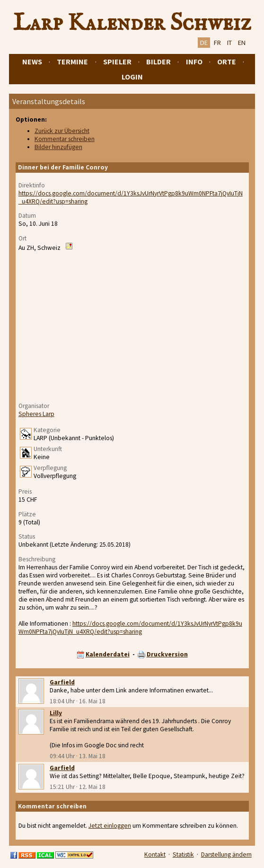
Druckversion (167, 654)
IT (229, 43)
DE (204, 43)
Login (132, 77)
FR (217, 43)
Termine (72, 62)
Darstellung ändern (226, 855)
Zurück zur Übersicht (62, 131)
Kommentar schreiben (65, 139)
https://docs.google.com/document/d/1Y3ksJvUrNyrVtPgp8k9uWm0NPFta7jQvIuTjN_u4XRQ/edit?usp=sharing (130, 628)
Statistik (183, 855)
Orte (227, 62)
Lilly (56, 713)
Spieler (117, 62)
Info (194, 62)
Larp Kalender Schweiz (132, 23)
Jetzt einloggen (110, 826)
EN (242, 43)
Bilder (158, 62)
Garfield (62, 682)
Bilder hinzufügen (58, 147)
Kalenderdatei (108, 654)
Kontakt (155, 855)
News (32, 62)
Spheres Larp (36, 414)
